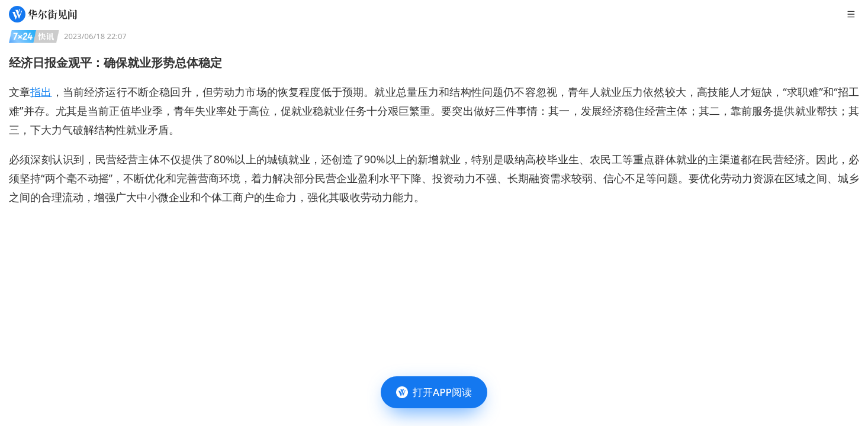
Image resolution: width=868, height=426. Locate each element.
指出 (41, 92)
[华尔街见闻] (43, 14)
